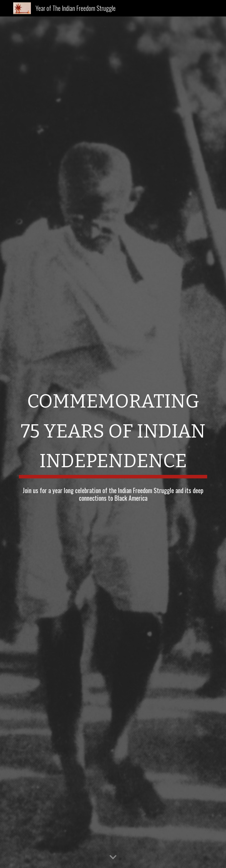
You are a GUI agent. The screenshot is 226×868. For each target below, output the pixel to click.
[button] (113, 857)
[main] (113, 431)
